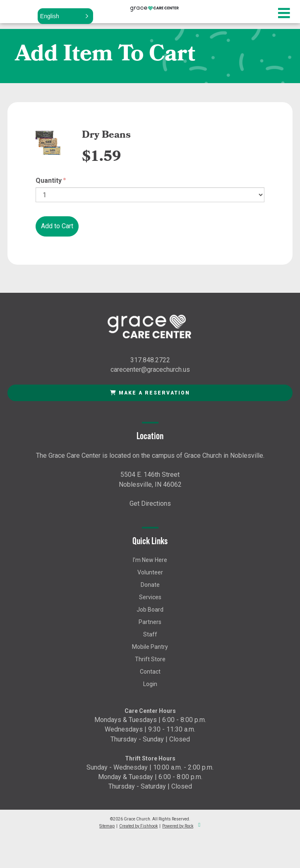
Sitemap (107, 826)
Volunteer (150, 572)
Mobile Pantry (150, 647)
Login (150, 684)
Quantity (49, 181)
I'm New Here (150, 560)
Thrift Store (150, 659)
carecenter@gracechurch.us (150, 369)
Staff (150, 634)
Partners (150, 622)
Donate (150, 585)
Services (150, 597)
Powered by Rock (178, 826)
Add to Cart (57, 226)
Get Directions (150, 503)
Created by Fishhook (138, 826)
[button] (65, 16)
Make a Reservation (150, 393)
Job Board (150, 610)
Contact (150, 672)
